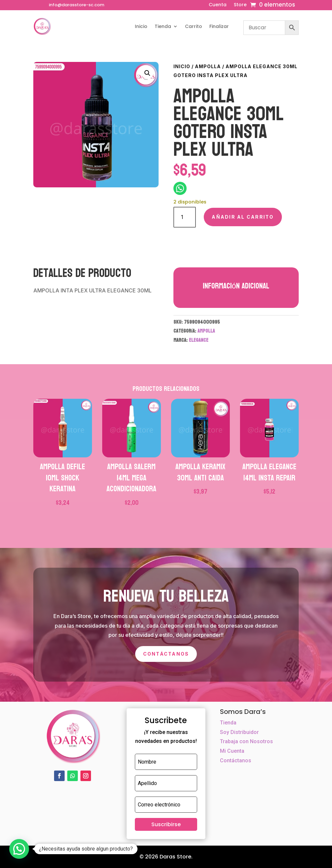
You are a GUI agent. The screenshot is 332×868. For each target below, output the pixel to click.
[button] (147, 73)
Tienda (163, 26)
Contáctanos (166, 654)
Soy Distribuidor (239, 732)
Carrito (194, 26)
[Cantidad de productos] (185, 217)
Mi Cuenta (232, 751)
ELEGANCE (199, 340)
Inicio (141, 26)
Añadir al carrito (243, 217)
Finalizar (219, 26)
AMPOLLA (208, 66)
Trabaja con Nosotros (246, 741)
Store (240, 5)
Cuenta (218, 5)
